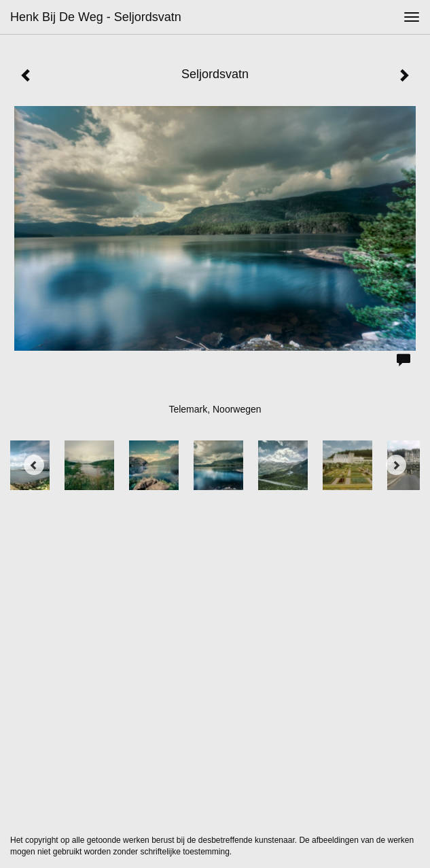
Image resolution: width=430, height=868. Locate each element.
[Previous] (34, 465)
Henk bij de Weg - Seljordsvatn (96, 17)
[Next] (396, 465)
